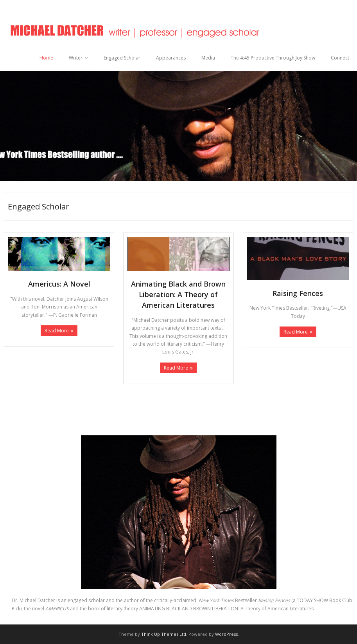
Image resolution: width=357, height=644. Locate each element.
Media (208, 58)
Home (46, 58)
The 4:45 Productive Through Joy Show (273, 58)
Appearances (171, 58)
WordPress (226, 634)
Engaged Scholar (122, 58)
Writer (76, 58)
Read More (57, 331)
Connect (340, 58)
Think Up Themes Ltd (164, 634)
